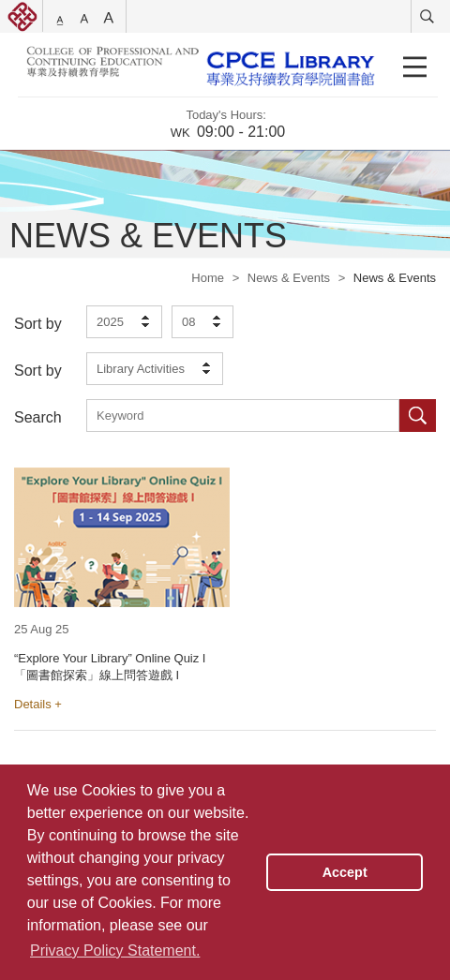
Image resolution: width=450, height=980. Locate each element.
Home (208, 278)
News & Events (289, 278)
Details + (38, 704)
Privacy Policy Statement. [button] (115, 950)
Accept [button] (345, 872)
